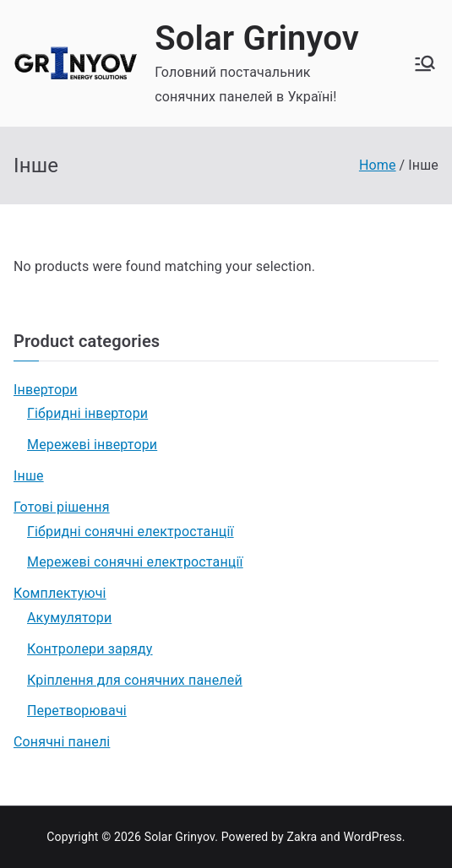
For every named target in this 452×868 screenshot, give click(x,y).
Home (378, 165)
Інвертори (46, 390)
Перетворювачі (77, 711)
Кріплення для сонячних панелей (135, 680)
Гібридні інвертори (87, 413)
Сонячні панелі (62, 742)
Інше (29, 476)
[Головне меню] (425, 63)
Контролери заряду (90, 649)
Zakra (302, 837)
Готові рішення (62, 507)
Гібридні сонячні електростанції (131, 532)
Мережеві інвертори (92, 445)
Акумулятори (69, 618)
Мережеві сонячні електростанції (135, 562)
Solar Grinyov (257, 38)
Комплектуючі (60, 593)
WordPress (372, 837)
